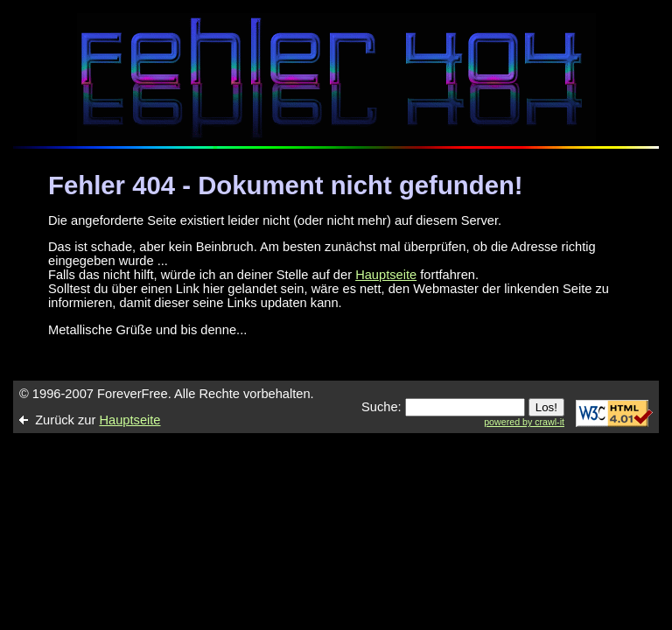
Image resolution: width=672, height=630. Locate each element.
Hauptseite (386, 275)
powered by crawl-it (524, 422)
